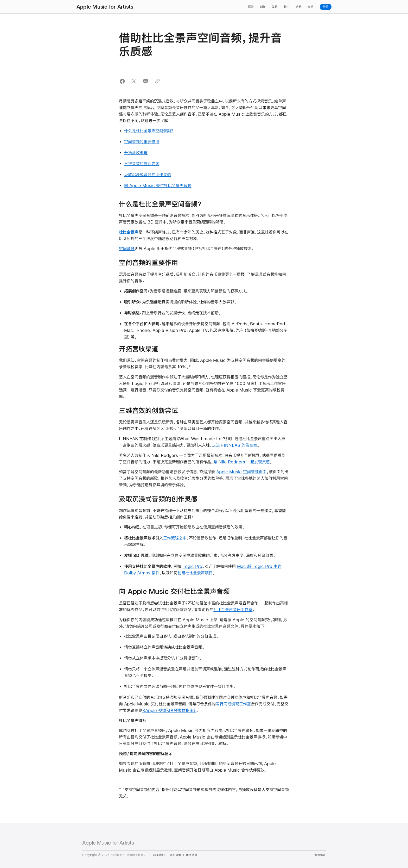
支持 (311, 7)
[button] (122, 81)
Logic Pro (192, 566)
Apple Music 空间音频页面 (241, 472)
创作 (263, 7)
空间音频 (127, 248)
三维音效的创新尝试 (142, 163)
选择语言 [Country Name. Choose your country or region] (320, 855)
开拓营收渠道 (136, 153)
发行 (275, 7)
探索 (251, 7)
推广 (287, 7)
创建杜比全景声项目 (195, 573)
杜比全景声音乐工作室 (233, 609)
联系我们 (159, 855)
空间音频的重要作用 (142, 142)
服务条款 (192, 855)
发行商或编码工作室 (233, 704)
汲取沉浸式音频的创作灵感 (148, 174)
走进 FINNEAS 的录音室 (235, 445)
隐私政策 (175, 855)
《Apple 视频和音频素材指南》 (169, 710)
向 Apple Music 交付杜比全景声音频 (158, 185)
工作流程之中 (175, 538)
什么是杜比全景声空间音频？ (149, 131)
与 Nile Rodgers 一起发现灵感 (242, 462)
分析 (299, 7)
